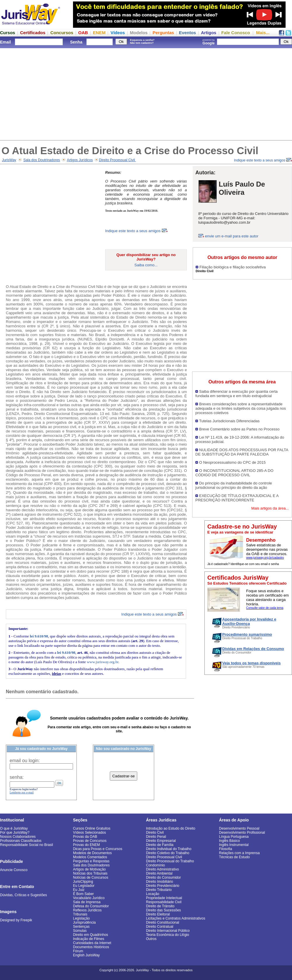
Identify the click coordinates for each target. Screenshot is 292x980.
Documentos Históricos (91, 947)
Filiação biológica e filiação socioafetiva (233, 267)
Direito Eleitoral (158, 914)
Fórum (78, 951)
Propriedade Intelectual (164, 898)
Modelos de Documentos (92, 853)
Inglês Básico (229, 841)
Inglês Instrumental (234, 845)
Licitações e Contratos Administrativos (176, 918)
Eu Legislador (84, 886)
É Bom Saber (83, 894)
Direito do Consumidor (163, 878)
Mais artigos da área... (270, 508)
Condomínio (155, 865)
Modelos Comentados (90, 857)
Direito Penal (156, 837)
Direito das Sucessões (163, 910)
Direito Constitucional (162, 922)
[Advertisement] (146, 93)
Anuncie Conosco (14, 870)
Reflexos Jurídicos (87, 910)
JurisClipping (83, 882)
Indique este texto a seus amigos (263, 160)
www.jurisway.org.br (102, 662)
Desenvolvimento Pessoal (239, 828)
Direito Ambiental (159, 873)
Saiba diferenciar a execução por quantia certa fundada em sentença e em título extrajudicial (237, 394)
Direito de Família (160, 845)
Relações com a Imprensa (239, 853)
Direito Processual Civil (118, 160)
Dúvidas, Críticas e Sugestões (24, 895)
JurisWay (9, 160)
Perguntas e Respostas (91, 861)
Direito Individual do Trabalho (169, 849)
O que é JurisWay (14, 828)
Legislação (81, 918)
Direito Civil (155, 833)
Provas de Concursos (90, 841)
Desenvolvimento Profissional (242, 833)
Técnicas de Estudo (234, 857)
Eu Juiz (79, 890)
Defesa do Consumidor (91, 906)
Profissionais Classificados (21, 841)
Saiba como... (146, 265)
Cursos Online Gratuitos (92, 828)
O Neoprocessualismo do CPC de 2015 (232, 462)
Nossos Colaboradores (18, 837)
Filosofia (226, 849)
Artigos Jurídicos (80, 160)
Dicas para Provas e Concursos (98, 849)
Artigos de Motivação (89, 869)
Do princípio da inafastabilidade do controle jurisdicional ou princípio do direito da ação (234, 485)
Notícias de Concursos (91, 878)
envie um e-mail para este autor (232, 236)
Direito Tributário (159, 890)
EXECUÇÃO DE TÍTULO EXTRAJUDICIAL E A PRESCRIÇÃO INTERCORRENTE (237, 498)
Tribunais (80, 914)
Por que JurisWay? (15, 833)
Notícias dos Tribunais (90, 873)
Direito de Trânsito (160, 906)
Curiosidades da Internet (92, 943)
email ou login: (25, 761)
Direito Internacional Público (168, 931)
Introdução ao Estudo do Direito (171, 828)
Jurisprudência (84, 922)
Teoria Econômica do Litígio (167, 935)
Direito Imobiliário (160, 882)
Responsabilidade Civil (164, 902)
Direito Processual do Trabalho (170, 861)
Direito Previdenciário (163, 886)
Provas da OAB (85, 837)
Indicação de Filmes (89, 939)
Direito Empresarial (161, 841)
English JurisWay (86, 955)
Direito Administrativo (162, 869)
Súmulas (80, 931)
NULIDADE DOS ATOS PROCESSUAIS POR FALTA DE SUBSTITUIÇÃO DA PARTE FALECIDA (242, 452)
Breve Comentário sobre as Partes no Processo (239, 429)
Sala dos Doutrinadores (42, 160)
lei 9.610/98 (39, 636)
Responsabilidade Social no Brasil (26, 845)
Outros (151, 939)
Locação (153, 894)
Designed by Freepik (16, 920)
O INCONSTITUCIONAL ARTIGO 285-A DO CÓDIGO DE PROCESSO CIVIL (234, 473)
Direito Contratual (160, 927)
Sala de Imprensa (87, 902)
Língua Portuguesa (234, 837)
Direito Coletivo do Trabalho (168, 853)
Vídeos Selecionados (89, 833)
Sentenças (81, 927)
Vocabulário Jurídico (89, 898)
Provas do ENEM (86, 845)
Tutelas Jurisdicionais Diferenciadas (229, 421)
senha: (17, 777)
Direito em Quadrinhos (91, 935)
